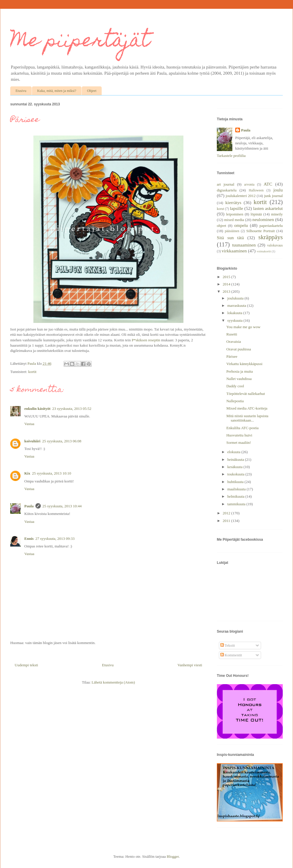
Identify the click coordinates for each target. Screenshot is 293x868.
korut (220, 209)
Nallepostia (235, 401)
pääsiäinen (232, 231)
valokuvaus (275, 245)
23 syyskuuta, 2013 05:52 (72, 409)
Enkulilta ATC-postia (242, 428)
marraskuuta (237, 305)
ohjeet (222, 226)
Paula (29, 506)
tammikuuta (237, 504)
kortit (32, 372)
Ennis (29, 539)
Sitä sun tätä (230, 238)
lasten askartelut (268, 208)
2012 (227, 513)
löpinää (256, 214)
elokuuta (234, 452)
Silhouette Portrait (261, 231)
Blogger (173, 856)
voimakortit (264, 251)
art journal (226, 184)
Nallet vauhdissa (239, 379)
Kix (27, 473)
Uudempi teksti (26, 665)
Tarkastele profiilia (231, 156)
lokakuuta (235, 313)
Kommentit (231, 655)
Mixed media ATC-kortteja (247, 408)
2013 (227, 291)
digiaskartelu (227, 190)
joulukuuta (236, 298)
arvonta (249, 185)
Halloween (256, 190)
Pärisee (232, 356)
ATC (268, 184)
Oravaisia (234, 341)
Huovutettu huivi (239, 435)
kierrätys (233, 202)
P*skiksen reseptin (146, 340)
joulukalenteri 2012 (241, 196)
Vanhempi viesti (190, 665)
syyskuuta (235, 320)
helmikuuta (236, 496)
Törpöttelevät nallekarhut (246, 394)
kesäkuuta (235, 467)
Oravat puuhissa (239, 349)
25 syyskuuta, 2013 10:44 (62, 506)
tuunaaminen (244, 245)
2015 (227, 277)
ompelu (241, 225)
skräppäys (271, 237)
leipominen (235, 214)
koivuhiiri (32, 441)
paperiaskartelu (271, 226)
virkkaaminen (234, 251)
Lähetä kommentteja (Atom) (113, 682)
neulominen (263, 219)
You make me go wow (243, 327)
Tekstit (228, 645)
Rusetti (232, 334)
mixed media (234, 220)
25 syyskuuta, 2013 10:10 (52, 473)
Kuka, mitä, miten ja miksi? (57, 91)
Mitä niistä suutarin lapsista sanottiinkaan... (247, 418)
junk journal (273, 196)
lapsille (237, 208)
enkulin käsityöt (37, 409)
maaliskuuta (237, 489)
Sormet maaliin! (239, 442)
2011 (227, 521)
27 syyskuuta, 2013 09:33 (55, 539)
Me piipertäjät (80, 42)
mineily (277, 214)
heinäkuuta (236, 459)
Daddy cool (235, 386)
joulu (278, 190)
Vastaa (29, 424)
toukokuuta (236, 474)
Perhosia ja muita (239, 371)
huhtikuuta (236, 482)
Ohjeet (92, 91)
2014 (227, 284)
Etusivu (21, 91)
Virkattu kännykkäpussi (244, 364)
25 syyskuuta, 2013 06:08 (62, 441)
